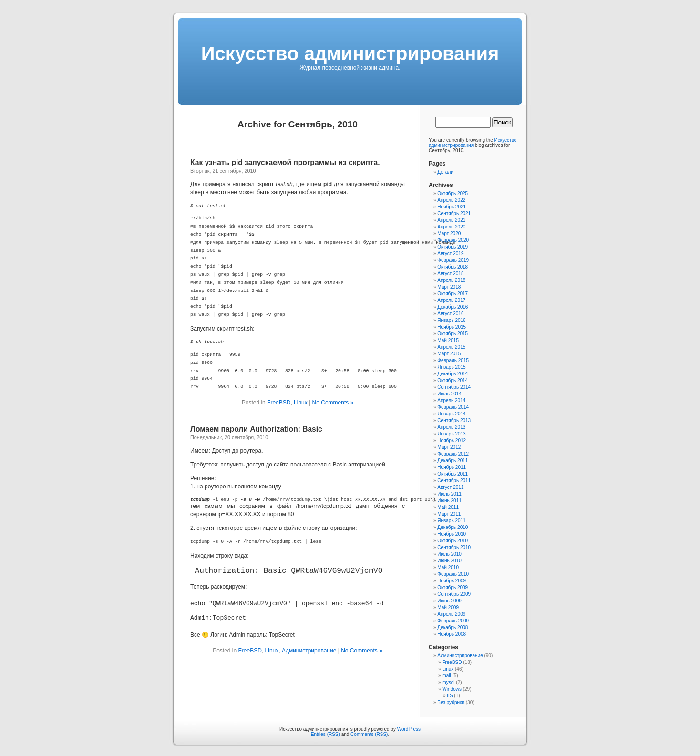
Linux (301, 403)
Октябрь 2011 (453, 474)
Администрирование (309, 651)
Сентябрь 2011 (454, 481)
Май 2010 (448, 567)
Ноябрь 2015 (452, 327)
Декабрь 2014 (453, 374)
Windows (452, 689)
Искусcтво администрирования (350, 53)
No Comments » (333, 403)
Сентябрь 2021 (454, 213)
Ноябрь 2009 (452, 581)
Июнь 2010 (449, 561)
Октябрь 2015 (453, 334)
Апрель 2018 (451, 280)
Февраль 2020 (453, 240)
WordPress (409, 729)
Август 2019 (450, 254)
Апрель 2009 (451, 614)
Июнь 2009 (449, 601)
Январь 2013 (451, 434)
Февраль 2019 (453, 260)
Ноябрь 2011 (452, 467)
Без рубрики (451, 702)
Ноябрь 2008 (452, 634)
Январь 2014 (451, 414)
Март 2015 (449, 354)
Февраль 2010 (453, 574)
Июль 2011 (449, 494)
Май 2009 (448, 607)
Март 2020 (449, 233)
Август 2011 (450, 487)
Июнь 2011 (449, 501)
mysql (448, 682)
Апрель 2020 (451, 227)
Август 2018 (450, 274)
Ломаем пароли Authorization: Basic (256, 429)
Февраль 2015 (453, 360)
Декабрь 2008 (453, 627)
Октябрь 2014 (453, 380)
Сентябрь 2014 (454, 387)
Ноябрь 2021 (452, 207)
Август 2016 (450, 314)
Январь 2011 (451, 521)
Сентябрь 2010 (454, 547)
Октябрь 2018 (453, 267)
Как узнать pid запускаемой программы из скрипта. (285, 162)
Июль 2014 (449, 394)
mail (446, 676)
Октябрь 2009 (453, 587)
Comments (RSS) (369, 734)
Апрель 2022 (451, 200)
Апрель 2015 (451, 347)
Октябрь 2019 (453, 247)
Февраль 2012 (453, 454)
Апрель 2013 (451, 427)
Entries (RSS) (325, 734)
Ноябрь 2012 (452, 440)
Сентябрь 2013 (454, 420)
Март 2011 (449, 514)
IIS (450, 696)
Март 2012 (449, 447)
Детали (445, 172)
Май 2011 (448, 507)
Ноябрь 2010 (452, 534)
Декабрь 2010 (453, 527)
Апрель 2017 (451, 300)
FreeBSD (279, 403)
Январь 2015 (451, 367)
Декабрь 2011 (453, 461)
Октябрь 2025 (453, 193)
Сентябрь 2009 (454, 594)
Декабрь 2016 (453, 307)
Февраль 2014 (453, 407)
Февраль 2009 (453, 621)
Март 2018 (449, 287)
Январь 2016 (451, 320)
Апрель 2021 (451, 220)
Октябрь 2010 (453, 541)
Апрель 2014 (451, 400)
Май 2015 (448, 340)
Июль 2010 (449, 554)
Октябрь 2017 (453, 294)
